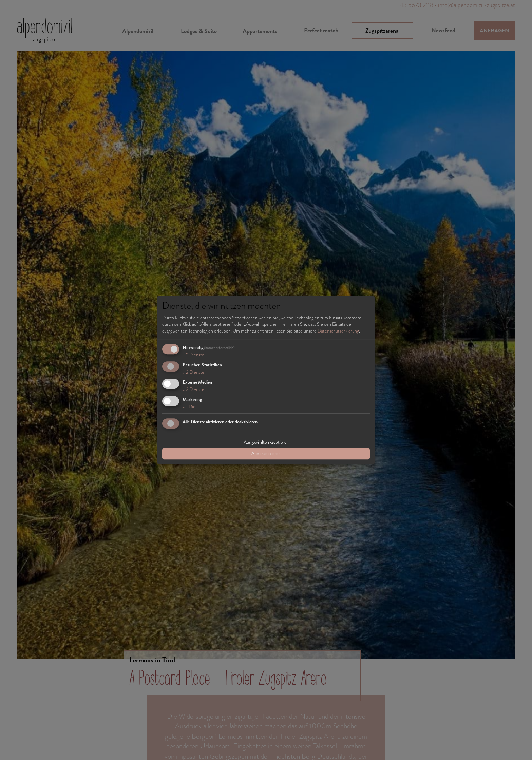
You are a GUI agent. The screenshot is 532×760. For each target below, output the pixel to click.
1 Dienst (192, 406)
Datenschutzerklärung (338, 331)
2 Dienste (193, 355)
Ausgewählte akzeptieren (266, 442)
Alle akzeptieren (266, 453)
